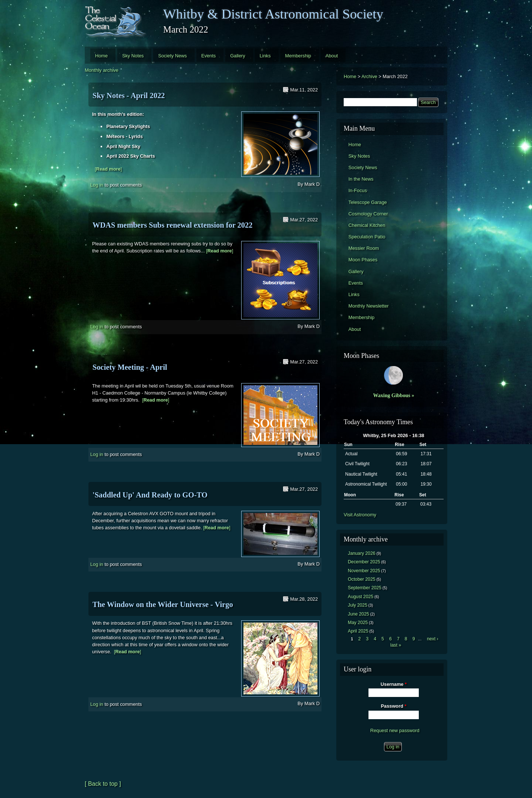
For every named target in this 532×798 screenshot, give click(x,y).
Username (394, 684)
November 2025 (364, 571)
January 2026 (361, 553)
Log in (97, 185)
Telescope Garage (368, 202)
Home (101, 56)
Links (265, 56)
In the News (361, 179)
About (332, 56)
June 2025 (358, 614)
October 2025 (361, 579)
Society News (172, 56)
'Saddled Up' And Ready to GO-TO (150, 495)
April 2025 (358, 631)
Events (208, 56)
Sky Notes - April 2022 (129, 95)
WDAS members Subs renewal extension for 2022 (173, 225)
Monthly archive (102, 70)
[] (108, 169)
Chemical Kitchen (367, 225)
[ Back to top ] (103, 784)
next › (433, 639)
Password (394, 706)
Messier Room (364, 248)
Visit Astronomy (360, 515)
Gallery (238, 56)
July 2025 (358, 605)
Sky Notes (133, 56)
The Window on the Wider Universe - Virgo (163, 604)
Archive (369, 76)
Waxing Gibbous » (393, 395)
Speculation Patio (367, 237)
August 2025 (361, 597)
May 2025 (358, 623)
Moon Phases (363, 260)
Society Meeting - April (130, 367)
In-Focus (358, 190)
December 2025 (364, 562)
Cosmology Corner (368, 214)
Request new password (395, 730)
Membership (298, 56)
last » (396, 645)
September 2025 (365, 588)
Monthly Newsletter (369, 306)
